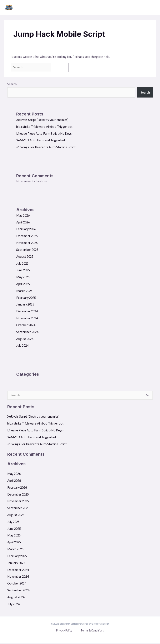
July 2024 (22, 347)
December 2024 (27, 312)
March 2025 (24, 292)
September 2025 (27, 250)
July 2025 (22, 264)
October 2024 (26, 326)
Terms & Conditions (92, 631)
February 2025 (26, 299)
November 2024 (27, 319)
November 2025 (27, 244)
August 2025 (25, 257)
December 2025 (27, 237)
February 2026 (26, 230)
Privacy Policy (64, 631)
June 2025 (23, 271)
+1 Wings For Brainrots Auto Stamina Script (46, 148)
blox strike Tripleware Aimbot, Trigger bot (44, 127)
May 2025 (23, 278)
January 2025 (25, 305)
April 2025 (23, 285)
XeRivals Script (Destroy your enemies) (42, 121)
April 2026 (23, 223)
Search (12, 85)
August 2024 (25, 340)
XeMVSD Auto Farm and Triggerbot (41, 141)
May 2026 (23, 216)
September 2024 (27, 333)
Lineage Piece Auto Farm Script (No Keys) (44, 134)
